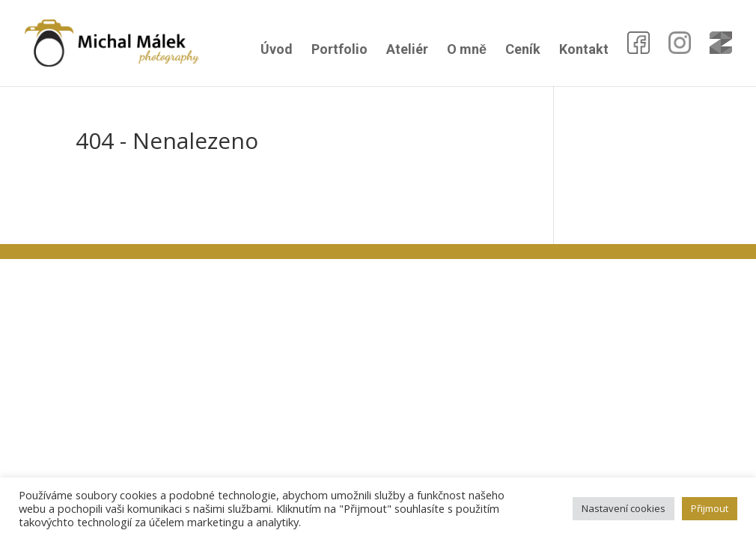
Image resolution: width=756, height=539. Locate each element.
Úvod (277, 51)
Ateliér (407, 51)
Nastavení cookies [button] (624, 508)
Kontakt (584, 51)
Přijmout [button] (710, 508)
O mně (467, 51)
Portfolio (339, 51)
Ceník (523, 51)
